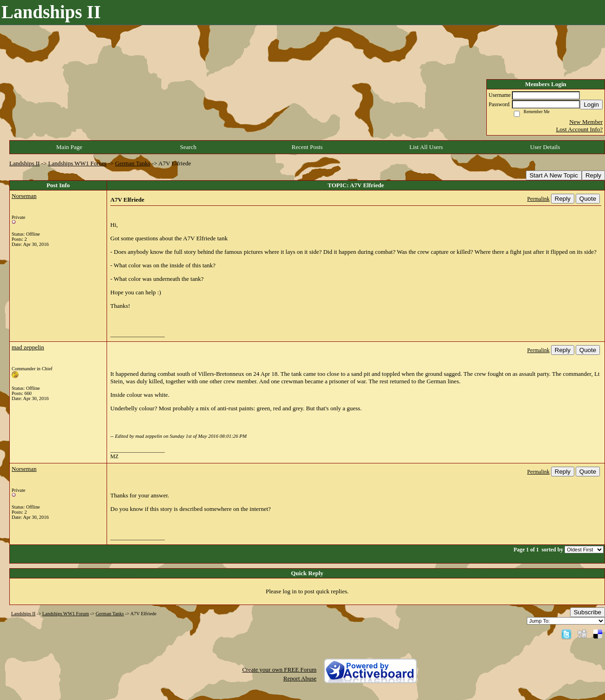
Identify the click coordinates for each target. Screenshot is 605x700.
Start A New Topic (554, 175)
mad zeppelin (28, 347)
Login (591, 105)
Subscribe (588, 612)
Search (188, 147)
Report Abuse (300, 678)
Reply (593, 175)
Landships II (24, 163)
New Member (586, 122)
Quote (588, 199)
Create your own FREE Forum (279, 669)
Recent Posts (307, 147)
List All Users (426, 147)
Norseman (24, 196)
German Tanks (133, 163)
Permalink (538, 199)
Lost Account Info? (579, 129)
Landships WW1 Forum (77, 163)
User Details (545, 147)
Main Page (69, 147)
